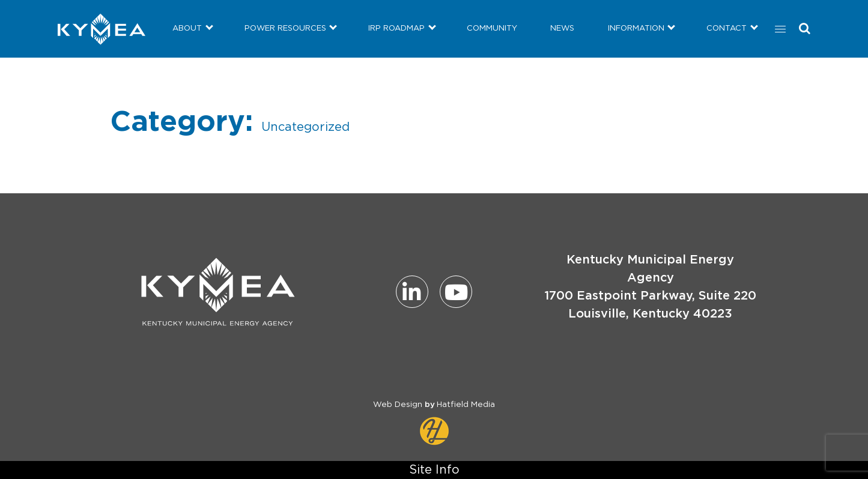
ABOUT (187, 29)
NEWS (562, 29)
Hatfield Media (466, 405)
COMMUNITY (492, 29)
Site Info (434, 470)
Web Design (398, 405)
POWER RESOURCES (285, 29)
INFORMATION (636, 29)
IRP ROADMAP (396, 29)
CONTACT (727, 29)
